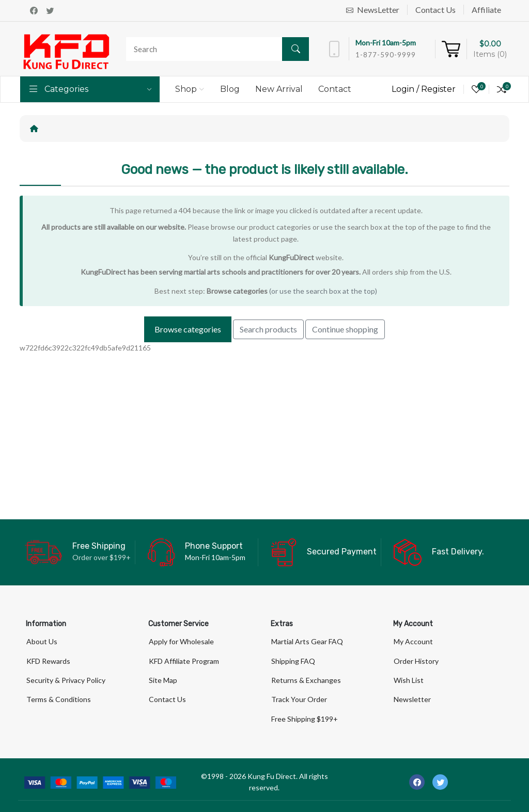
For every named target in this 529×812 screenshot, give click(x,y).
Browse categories (237, 291)
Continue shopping (345, 329)
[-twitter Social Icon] (440, 782)
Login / (406, 89)
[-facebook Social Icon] (417, 782)
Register (438, 89)
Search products (268, 329)
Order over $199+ (102, 557)
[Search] (215, 49)
